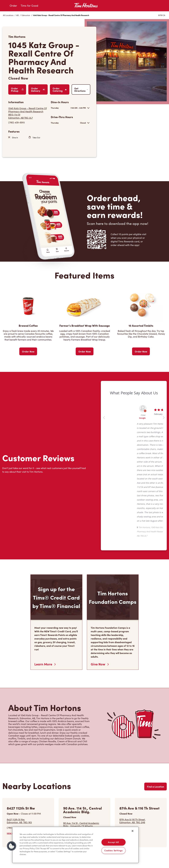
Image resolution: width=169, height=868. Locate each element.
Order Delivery (38, 89)
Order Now (28, 351)
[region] (75, 845)
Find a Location (156, 787)
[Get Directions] (28, 113)
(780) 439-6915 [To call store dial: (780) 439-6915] (17, 122)
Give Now (100, 664)
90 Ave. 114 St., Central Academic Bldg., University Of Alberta (85, 826)
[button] (12, 846)
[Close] (133, 831)
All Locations (8, 15)
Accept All (113, 842)
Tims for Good (29, 6)
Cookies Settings (114, 850)
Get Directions (81, 89)
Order (13, 6)
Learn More (45, 664)
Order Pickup (17, 89)
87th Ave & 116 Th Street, (132, 821)
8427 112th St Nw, (19, 821)
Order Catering (60, 89)
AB (17, 15)
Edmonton (26, 15)
